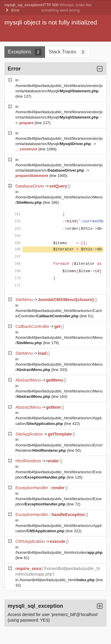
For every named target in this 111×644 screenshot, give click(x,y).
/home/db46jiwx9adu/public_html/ (58, 580)
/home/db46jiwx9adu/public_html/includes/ (59, 552)
